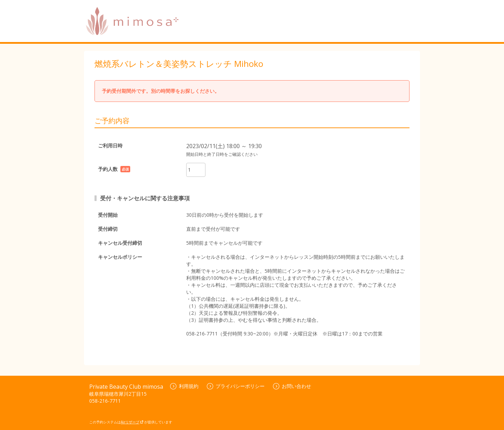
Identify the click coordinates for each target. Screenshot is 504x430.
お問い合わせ (292, 386)
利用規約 (184, 386)
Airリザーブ (132, 422)
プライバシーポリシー (236, 386)
